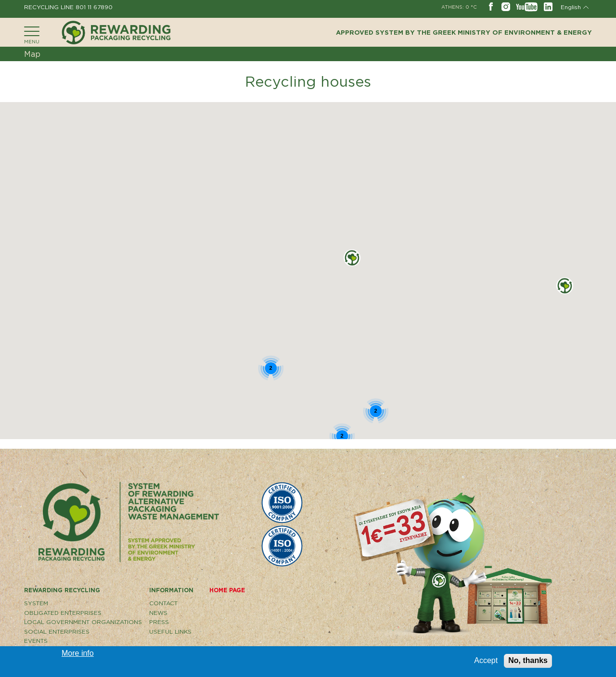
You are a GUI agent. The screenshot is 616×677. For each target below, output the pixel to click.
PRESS (159, 622)
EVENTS (36, 641)
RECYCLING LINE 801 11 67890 (68, 7)
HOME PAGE (227, 590)
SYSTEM (36, 603)
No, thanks (528, 660)
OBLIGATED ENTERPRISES (63, 613)
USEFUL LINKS (170, 631)
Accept (486, 660)
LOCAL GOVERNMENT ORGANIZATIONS (83, 622)
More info (78, 653)
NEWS (158, 613)
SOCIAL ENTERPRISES (57, 631)
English (571, 7)
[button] (352, 258)
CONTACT (163, 603)
